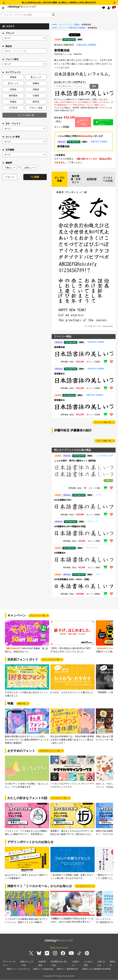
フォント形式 (10, 59)
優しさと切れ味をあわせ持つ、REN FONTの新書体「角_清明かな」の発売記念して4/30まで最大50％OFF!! (59, 2)
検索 (35, 177)
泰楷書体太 (59, 374)
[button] (113, 636)
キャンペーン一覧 (37, 616)
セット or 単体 (11, 137)
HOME (54, 25)
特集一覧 (22, 704)
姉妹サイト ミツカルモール (18, 969)
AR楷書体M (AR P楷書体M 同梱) (70, 527)
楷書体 (77, 25)
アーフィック (93, 522)
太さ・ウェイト (12, 123)
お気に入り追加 (83, 122)
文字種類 (8, 150)
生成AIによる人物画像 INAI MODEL (96, 969)
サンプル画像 (59, 179)
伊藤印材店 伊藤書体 (77, 28)
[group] (27, 637)
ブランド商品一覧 (104, 441)
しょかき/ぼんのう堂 (104, 456)
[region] (84, 93)
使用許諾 (92, 179)
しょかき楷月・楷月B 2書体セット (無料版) (75, 461)
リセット (10, 177)
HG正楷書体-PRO (63, 500)
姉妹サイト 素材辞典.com (67, 969)
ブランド (8, 33)
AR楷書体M (60, 553)
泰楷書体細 (63, 146)
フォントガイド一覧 (51, 660)
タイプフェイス (65, 25)
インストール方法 (108, 179)
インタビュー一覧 (59, 798)
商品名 (7, 46)
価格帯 (7, 163)
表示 (94, 86)
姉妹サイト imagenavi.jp (43, 969)
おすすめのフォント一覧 (49, 751)
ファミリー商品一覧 (103, 422)
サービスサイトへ (84, 886)
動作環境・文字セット (76, 179)
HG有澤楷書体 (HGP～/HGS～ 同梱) (72, 580)
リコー (98, 495)
